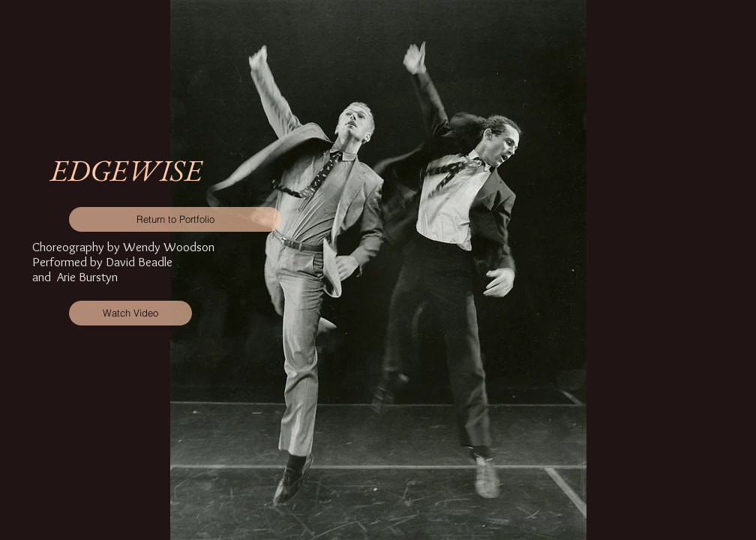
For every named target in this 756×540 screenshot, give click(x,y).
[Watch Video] (130, 313)
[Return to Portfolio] (175, 219)
